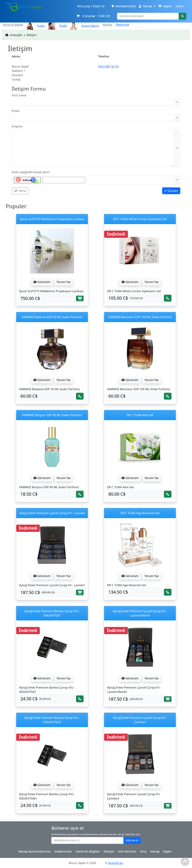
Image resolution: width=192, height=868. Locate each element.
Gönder (171, 191)
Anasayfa (14, 35)
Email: (16, 111)
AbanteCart (116, 863)
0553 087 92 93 (108, 66)
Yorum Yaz (64, 282)
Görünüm (42, 282)
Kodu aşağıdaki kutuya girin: (31, 172)
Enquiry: (17, 126)
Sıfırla (20, 191)
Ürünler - (93, 16)
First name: (19, 95)
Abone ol (132, 840)
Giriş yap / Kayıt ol (91, 6)
